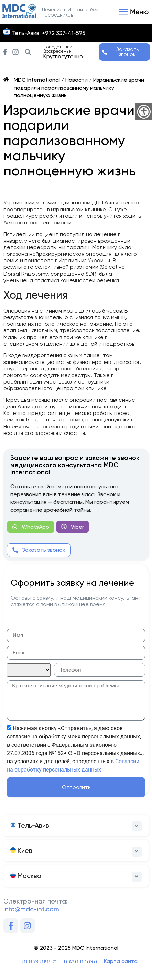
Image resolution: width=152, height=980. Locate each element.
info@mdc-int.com (31, 909)
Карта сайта (121, 961)
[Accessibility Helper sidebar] (144, 112)
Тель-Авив (30, 825)
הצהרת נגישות (80, 961)
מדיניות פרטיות (39, 961)
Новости (77, 80)
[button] (133, 12)
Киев (21, 851)
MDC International (37, 80)
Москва (26, 876)
